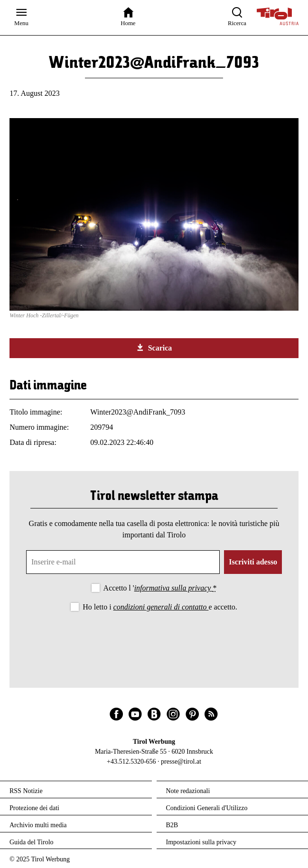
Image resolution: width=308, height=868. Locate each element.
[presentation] (154, 639)
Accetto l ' (160, 588)
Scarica (154, 348)
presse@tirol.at (181, 762)
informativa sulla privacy (174, 588)
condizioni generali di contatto (161, 607)
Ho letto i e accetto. (160, 607)
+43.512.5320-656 (131, 762)
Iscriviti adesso (253, 562)
